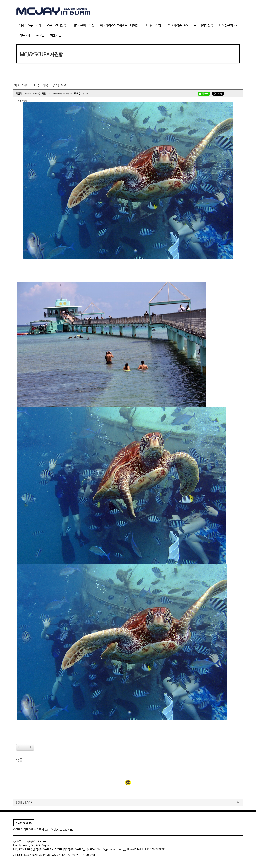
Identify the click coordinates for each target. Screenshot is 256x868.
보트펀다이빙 (153, 25)
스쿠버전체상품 (57, 25)
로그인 (40, 35)
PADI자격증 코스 (177, 25)
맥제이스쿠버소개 (30, 25)
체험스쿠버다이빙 (83, 25)
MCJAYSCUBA (24, 823)
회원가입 (56, 35)
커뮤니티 (25, 35)
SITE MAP (24, 802)
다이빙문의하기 (229, 25)
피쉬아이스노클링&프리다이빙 (119, 25)
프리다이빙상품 (204, 25)
